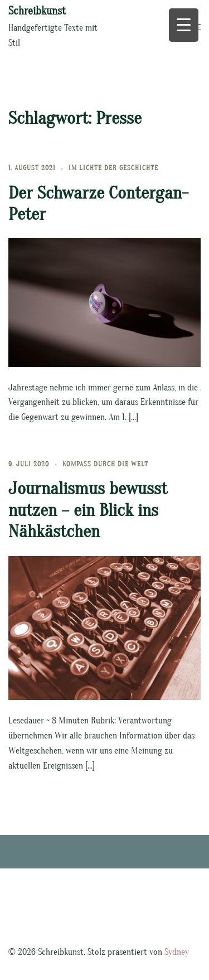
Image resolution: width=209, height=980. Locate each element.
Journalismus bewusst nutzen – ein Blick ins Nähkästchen (88, 510)
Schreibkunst (37, 11)
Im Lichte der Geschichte (113, 168)
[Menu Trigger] (184, 25)
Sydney (177, 952)
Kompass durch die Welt (105, 464)
